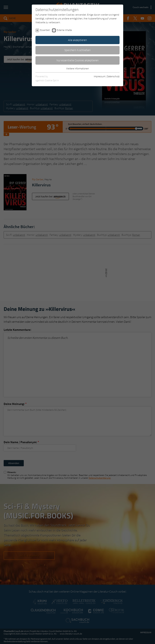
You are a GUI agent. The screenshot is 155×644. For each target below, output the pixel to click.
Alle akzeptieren (77, 40)
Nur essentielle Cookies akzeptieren (78, 60)
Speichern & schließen (77, 50)
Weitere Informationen (77, 68)
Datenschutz (113, 76)
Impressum (100, 76)
